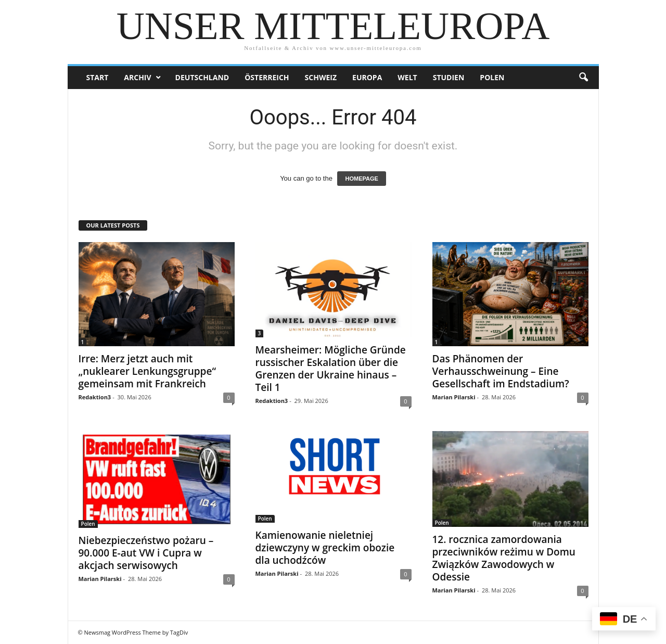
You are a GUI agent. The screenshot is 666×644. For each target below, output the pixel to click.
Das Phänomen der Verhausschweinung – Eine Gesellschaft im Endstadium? (501, 371)
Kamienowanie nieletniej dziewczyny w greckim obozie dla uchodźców (325, 548)
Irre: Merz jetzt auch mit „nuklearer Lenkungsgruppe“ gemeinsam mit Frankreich (147, 371)
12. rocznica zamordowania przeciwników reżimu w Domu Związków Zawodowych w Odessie (504, 558)
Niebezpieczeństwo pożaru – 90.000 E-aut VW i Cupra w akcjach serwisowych (146, 553)
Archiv (137, 77)
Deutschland (202, 77)
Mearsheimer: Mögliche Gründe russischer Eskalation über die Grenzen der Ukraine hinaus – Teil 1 (331, 369)
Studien (449, 77)
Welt (407, 77)
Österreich (267, 77)
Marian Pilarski (454, 397)
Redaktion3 (95, 397)
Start (98, 77)
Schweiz (321, 77)
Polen (492, 77)
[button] (583, 78)
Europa (367, 77)
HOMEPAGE (361, 179)
